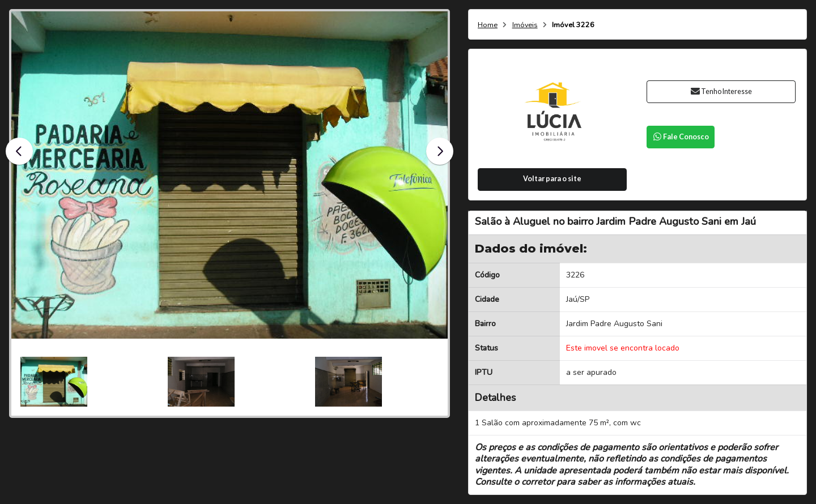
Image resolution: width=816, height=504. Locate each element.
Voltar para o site (552, 179)
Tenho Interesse (721, 91)
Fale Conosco (681, 137)
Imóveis (525, 25)
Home (488, 25)
